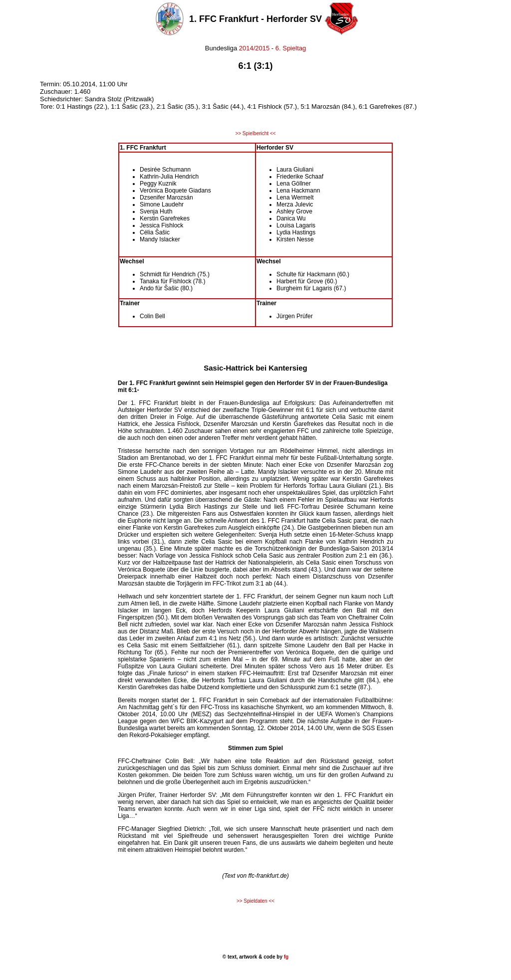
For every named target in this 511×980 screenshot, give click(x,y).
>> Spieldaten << (255, 901)
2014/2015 (254, 48)
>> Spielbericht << (255, 133)
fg (285, 957)
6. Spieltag (291, 48)
